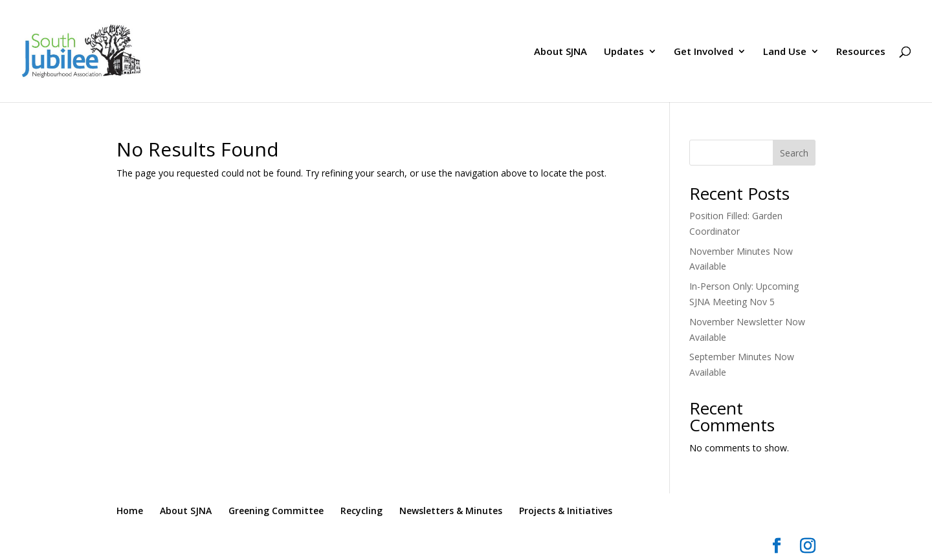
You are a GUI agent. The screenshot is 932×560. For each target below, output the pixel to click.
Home (130, 511)
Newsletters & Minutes (451, 511)
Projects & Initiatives (566, 511)
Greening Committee (276, 511)
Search (794, 153)
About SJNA (560, 52)
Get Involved (704, 52)
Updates (624, 52)
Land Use (785, 52)
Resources (861, 52)
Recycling (361, 511)
